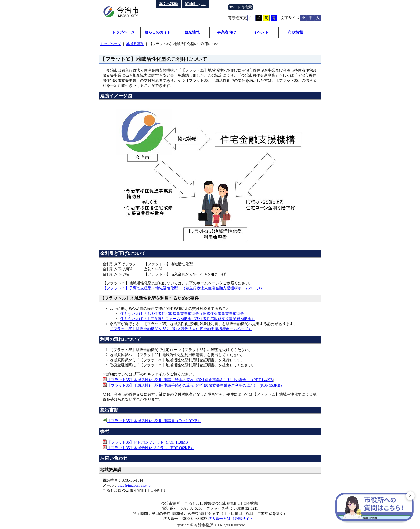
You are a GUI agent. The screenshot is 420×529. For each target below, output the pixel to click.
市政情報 (295, 32)
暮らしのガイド (158, 32)
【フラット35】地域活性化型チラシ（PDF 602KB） (151, 448)
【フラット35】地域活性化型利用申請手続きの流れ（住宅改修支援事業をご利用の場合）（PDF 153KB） (196, 385)
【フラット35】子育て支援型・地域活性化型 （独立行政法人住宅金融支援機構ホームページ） (183, 288)
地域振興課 (135, 44)
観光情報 (192, 32)
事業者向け (227, 32)
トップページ (123, 32)
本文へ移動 (168, 4)
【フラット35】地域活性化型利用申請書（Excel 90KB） (154, 421)
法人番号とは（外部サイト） (232, 519)
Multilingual (195, 4)
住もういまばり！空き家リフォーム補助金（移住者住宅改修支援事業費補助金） (188, 319)
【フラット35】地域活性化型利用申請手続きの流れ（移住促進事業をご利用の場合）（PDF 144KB (190, 380)
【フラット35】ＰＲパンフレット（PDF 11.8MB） (149, 442)
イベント (261, 32)
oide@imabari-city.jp (134, 485)
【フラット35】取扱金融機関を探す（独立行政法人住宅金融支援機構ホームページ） (181, 329)
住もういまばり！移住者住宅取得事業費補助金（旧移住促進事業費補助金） (184, 314)
